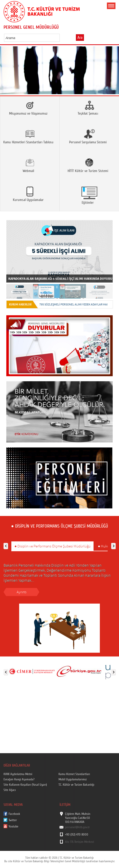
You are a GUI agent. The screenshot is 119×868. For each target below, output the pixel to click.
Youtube (13, 826)
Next (113, 72)
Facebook (14, 814)
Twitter (13, 820)
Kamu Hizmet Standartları (74, 774)
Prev (6, 72)
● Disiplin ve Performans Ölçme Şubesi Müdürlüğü (52, 546)
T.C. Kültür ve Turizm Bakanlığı (76, 785)
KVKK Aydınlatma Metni (18, 774)
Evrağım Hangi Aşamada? (19, 779)
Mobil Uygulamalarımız (73, 779)
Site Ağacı (10, 790)
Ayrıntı (22, 592)
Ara (80, 38)
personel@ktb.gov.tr (77, 827)
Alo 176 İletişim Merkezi (80, 842)
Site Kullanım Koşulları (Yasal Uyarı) (25, 785)
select (61, 38)
